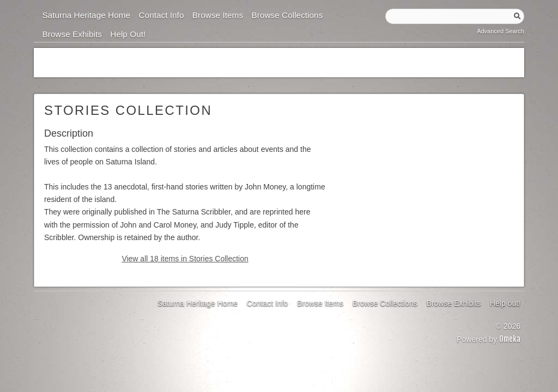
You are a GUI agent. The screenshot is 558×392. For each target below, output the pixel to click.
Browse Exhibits (72, 34)
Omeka (510, 339)
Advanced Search (501, 31)
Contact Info (161, 15)
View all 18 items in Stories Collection (185, 259)
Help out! (128, 34)
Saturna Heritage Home (86, 15)
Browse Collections (287, 15)
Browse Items (218, 15)
